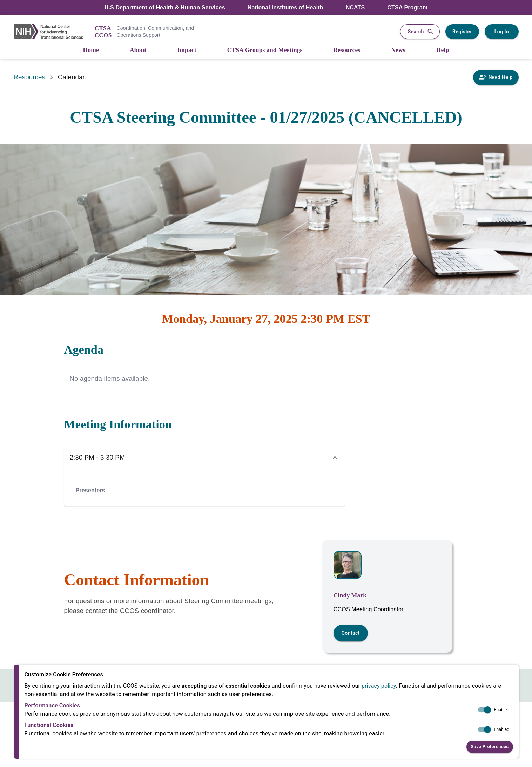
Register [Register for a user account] (462, 32)
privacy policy (379, 686)
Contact (351, 633)
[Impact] (187, 50)
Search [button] (420, 32)
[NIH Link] (51, 32)
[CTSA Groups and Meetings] (265, 50)
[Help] (443, 50)
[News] (398, 50)
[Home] (91, 50)
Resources (30, 77)
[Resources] (347, 50)
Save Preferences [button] (490, 747)
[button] (204, 458)
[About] (138, 50)
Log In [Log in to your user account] (501, 32)
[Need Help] (496, 77)
